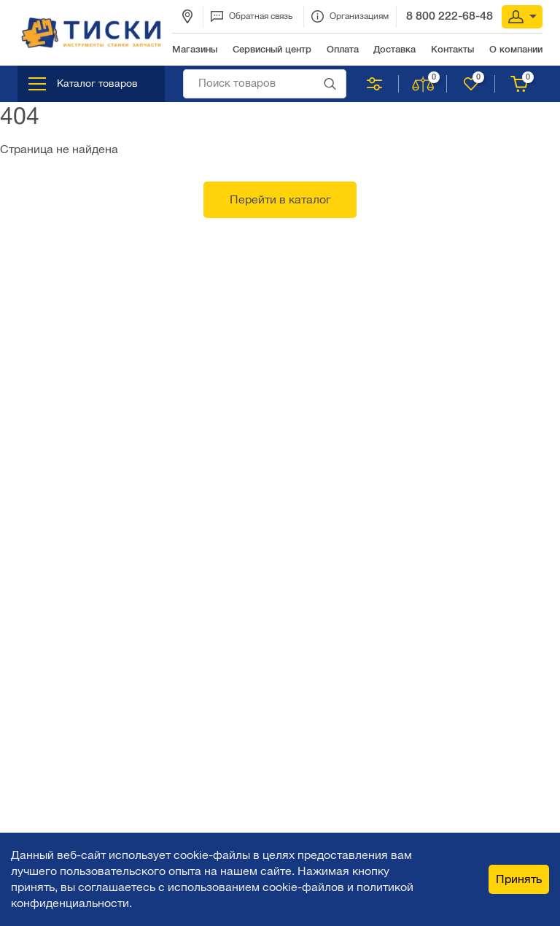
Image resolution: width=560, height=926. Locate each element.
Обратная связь (252, 16)
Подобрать (374, 84)
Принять (519, 879)
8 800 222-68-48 (450, 16)
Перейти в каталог (280, 199)
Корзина (520, 84)
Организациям (350, 16)
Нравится (472, 84)
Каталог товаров (83, 84)
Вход (522, 17)
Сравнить (424, 84)
